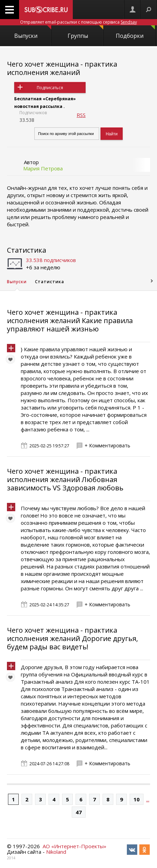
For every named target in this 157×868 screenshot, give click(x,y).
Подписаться (50, 88)
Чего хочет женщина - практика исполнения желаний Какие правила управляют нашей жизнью (70, 321)
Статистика (27, 250)
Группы (85, 32)
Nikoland (56, 852)
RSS (81, 115)
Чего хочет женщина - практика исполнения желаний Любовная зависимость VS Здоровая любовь (65, 479)
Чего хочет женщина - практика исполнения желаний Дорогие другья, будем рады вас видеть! (72, 638)
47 (79, 812)
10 (137, 799)
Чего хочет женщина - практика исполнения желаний (62, 68)
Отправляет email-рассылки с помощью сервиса (78, 22)
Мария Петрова (43, 168)
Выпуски (33, 32)
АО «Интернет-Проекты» (75, 846)
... (148, 799)
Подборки (136, 32)
